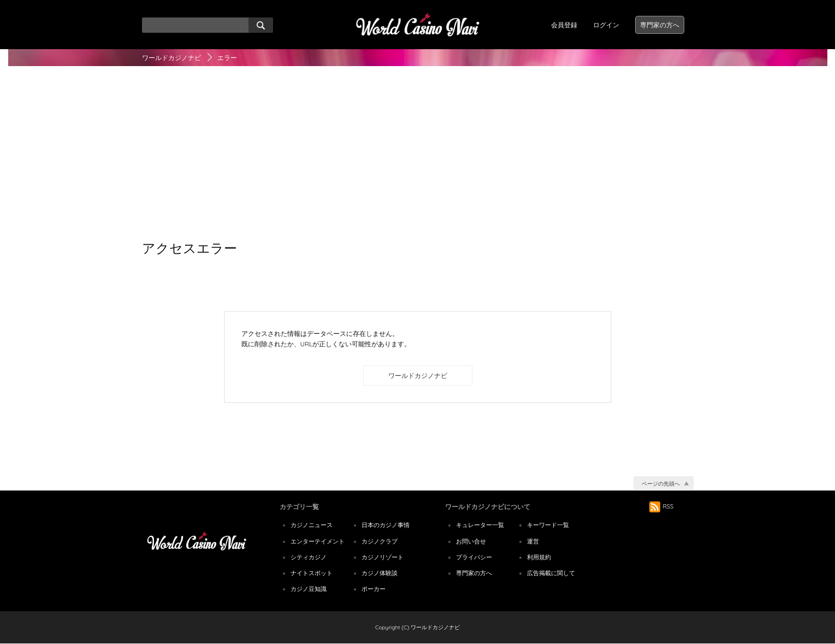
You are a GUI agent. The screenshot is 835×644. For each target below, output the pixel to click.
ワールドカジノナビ (171, 58)
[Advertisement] (418, 153)
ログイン (606, 25)
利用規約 (539, 557)
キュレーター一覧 (480, 525)
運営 (533, 541)
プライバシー (474, 557)
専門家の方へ (660, 25)
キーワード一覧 (548, 525)
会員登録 (564, 25)
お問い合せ (471, 541)
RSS (662, 506)
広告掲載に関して (551, 573)
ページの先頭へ (661, 484)
